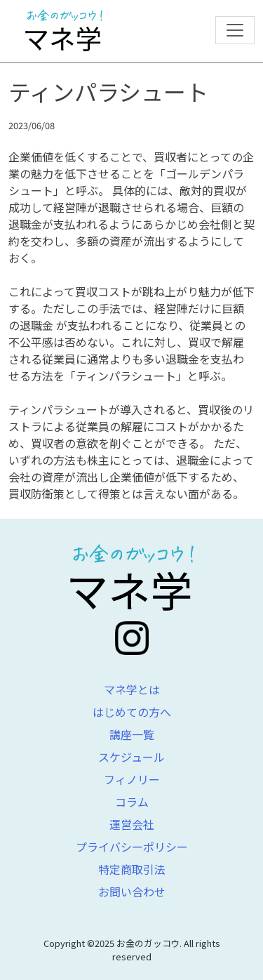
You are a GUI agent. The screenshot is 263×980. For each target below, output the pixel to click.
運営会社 (132, 824)
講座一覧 (132, 734)
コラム (132, 802)
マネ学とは (132, 689)
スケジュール (131, 757)
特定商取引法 (132, 869)
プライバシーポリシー (132, 847)
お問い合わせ (132, 892)
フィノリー (132, 779)
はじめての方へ (132, 712)
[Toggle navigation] (235, 30)
